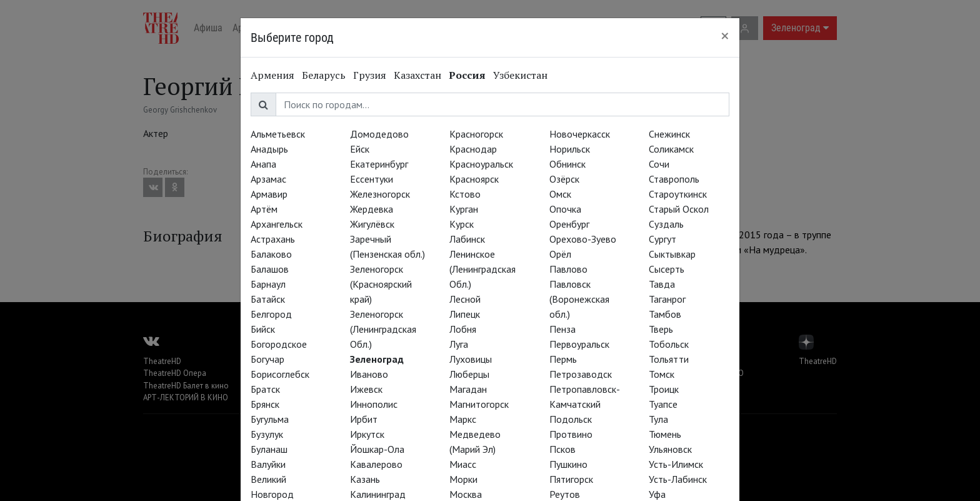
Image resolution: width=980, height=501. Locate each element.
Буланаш (269, 449)
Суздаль (666, 224)
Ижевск (366, 389)
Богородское (279, 344)
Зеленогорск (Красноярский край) (381, 284)
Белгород (271, 314)
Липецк (465, 314)
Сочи (659, 164)
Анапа (263, 164)
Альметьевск (278, 134)
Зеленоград (377, 359)
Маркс (463, 419)
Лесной (465, 299)
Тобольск (669, 344)
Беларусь (324, 75)
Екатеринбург (379, 164)
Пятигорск (571, 479)
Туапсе (663, 404)
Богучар (267, 359)
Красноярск (474, 179)
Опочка (565, 209)
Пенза (562, 329)
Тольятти (669, 359)
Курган (464, 209)
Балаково (271, 254)
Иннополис (374, 404)
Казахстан (417, 75)
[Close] (725, 36)
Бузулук (267, 434)
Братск (265, 389)
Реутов (565, 494)
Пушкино (568, 464)
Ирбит (364, 419)
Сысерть (667, 269)
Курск (462, 224)
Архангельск (277, 224)
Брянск (265, 404)
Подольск (571, 419)
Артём (264, 209)
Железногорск (380, 194)
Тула (658, 419)
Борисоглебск (280, 374)
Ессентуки (372, 179)
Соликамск (671, 149)
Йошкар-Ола (377, 449)
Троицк (664, 389)
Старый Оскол (679, 209)
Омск (560, 194)
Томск (662, 374)
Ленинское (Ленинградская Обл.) (482, 269)
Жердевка (372, 209)
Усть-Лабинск (678, 479)
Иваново (369, 374)
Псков (562, 449)
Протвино (571, 434)
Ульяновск (670, 449)
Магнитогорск (479, 404)
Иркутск (367, 434)
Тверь (661, 329)
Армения (272, 75)
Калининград (378, 494)
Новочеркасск (580, 134)
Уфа (657, 494)
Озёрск (564, 179)
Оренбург (569, 224)
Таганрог (667, 299)
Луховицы (471, 359)
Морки (463, 479)
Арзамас (268, 179)
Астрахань (273, 239)
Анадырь (269, 149)
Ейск (360, 149)
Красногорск (476, 134)
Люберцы (469, 374)
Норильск (570, 149)
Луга (459, 344)
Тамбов (665, 314)
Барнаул (268, 284)
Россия (467, 75)
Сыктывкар (672, 254)
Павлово (568, 269)
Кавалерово (376, 464)
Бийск (263, 329)
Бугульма (270, 419)
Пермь (563, 359)
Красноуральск (481, 164)
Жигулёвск (372, 224)
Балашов (270, 269)
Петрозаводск (581, 374)
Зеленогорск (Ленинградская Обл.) (383, 329)
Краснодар (473, 149)
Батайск (268, 299)
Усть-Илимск (676, 464)
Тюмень (665, 434)
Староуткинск (678, 194)
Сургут (662, 239)
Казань (365, 479)
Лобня (463, 329)
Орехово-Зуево (583, 239)
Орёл (560, 254)
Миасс (463, 464)
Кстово (465, 194)
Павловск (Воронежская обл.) (579, 299)
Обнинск (567, 164)
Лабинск (467, 239)
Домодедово (379, 134)
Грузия (370, 75)
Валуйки (268, 464)
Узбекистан (520, 75)
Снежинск (669, 134)
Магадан (468, 389)
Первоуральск (579, 344)
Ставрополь (674, 179)
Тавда (662, 284)
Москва (466, 494)
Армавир (269, 194)
